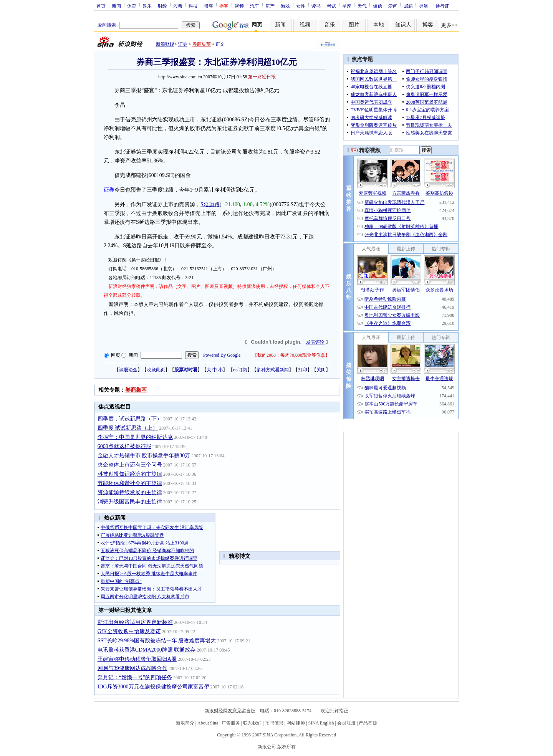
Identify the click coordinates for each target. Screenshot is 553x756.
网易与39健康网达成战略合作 (132, 668)
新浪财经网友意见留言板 (230, 711)
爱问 (393, 6)
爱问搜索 (107, 25)
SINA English (321, 723)
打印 (303, 370)
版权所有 (286, 747)
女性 (301, 6)
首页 (101, 6)
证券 (183, 44)
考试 (331, 6)
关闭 (321, 370)
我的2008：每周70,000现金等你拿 (291, 355)
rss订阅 (240, 370)
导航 (424, 6)
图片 (354, 25)
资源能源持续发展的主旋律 (130, 492)
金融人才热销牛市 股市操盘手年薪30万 (144, 456)
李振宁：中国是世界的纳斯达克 (135, 437)
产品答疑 (368, 723)
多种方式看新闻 (273, 370)
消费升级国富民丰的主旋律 (130, 502)
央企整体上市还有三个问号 (130, 465)
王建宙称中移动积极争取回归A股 (137, 659)
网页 (116, 355)
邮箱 (408, 6)
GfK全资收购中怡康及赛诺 (129, 631)
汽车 (255, 6)
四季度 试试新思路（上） (128, 428)
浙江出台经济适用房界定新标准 (135, 622)
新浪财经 (165, 44)
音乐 (329, 25)
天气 (362, 6)
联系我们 (252, 723)
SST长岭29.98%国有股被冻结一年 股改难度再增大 (157, 641)
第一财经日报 (262, 77)
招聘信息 (274, 723)
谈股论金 (128, 370)
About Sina (208, 723)
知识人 (403, 25)
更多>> (449, 25)
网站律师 (296, 723)
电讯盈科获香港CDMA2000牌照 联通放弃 (147, 650)
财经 (162, 6)
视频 (239, 6)
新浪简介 (185, 723)
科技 (193, 6)
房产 (270, 6)
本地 (379, 25)
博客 (209, 6)
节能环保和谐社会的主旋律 (130, 483)
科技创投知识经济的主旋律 (130, 474)
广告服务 (231, 723)
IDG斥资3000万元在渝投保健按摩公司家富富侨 (153, 687)
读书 (316, 6)
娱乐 (147, 6)
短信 (377, 6)
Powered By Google (222, 355)
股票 (178, 6)
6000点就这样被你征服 (124, 446)
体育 (132, 6)
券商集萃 (202, 44)
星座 (347, 6)
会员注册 (346, 723)
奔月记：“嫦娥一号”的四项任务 (135, 677)
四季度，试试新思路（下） (130, 419)
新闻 (116, 6)
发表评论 (315, 342)
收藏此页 (156, 370)
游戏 (285, 6)
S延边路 (210, 204)
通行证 (442, 6)
